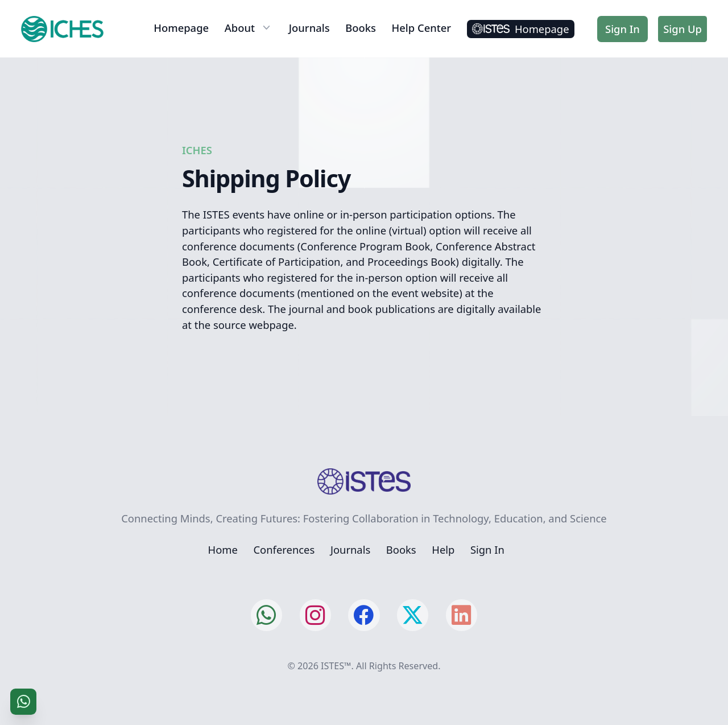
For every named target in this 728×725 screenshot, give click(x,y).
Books (361, 28)
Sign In (622, 29)
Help (443, 549)
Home (223, 549)
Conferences (284, 549)
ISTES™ (336, 666)
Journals (309, 28)
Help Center (422, 28)
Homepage (181, 28)
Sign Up (682, 29)
